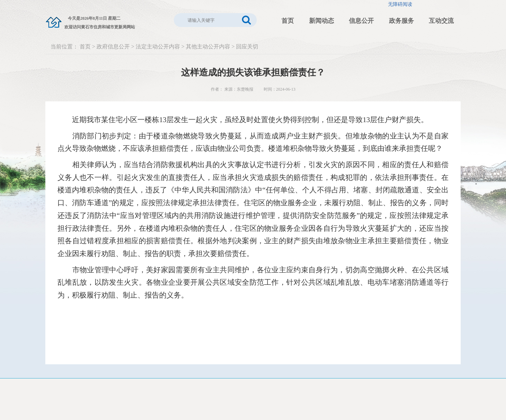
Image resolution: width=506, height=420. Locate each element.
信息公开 (361, 21)
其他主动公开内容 (208, 47)
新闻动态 (322, 21)
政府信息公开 (113, 47)
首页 (288, 21)
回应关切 (247, 47)
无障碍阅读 (400, 4)
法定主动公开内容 (158, 47)
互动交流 (441, 21)
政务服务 (401, 21)
